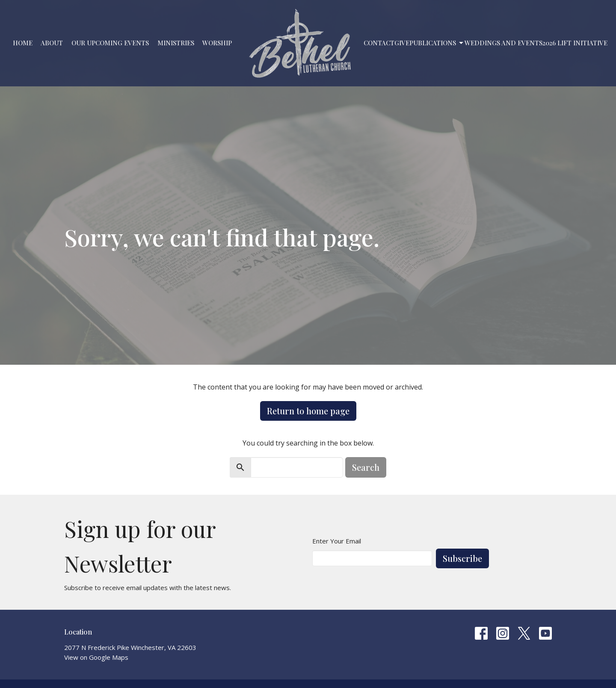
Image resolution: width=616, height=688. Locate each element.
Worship (217, 43)
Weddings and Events (503, 43)
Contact (379, 43)
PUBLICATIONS (437, 43)
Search (366, 467)
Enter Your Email (337, 541)
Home (23, 43)
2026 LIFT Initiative (575, 43)
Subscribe (462, 558)
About (52, 43)
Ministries (176, 43)
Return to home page (308, 411)
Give (402, 43)
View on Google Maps (96, 657)
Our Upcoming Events (110, 43)
